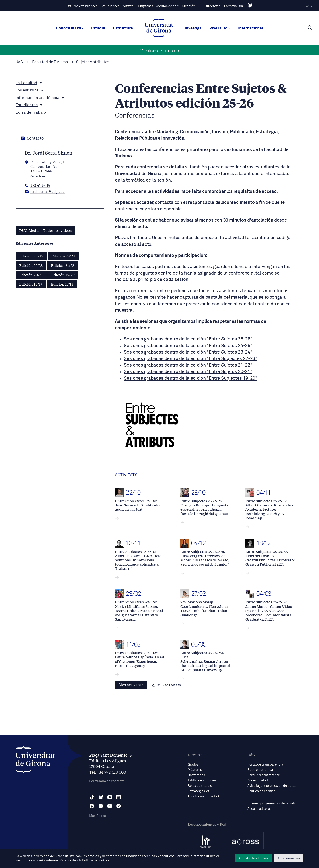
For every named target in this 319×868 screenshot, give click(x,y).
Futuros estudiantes (82, 6)
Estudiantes (110, 6)
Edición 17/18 (62, 284)
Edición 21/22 (62, 265)
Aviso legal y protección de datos (272, 786)
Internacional (251, 28)
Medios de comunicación (176, 6)
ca (307, 6)
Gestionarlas (289, 858)
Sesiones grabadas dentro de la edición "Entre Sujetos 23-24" (188, 352)
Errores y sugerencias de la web (271, 803)
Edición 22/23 (31, 265)
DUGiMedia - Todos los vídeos (45, 230)
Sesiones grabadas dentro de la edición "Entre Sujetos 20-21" (188, 372)
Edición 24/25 (31, 256)
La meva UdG (234, 6)
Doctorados (196, 775)
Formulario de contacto (107, 781)
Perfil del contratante (264, 775)
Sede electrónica (260, 770)
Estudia (98, 28)
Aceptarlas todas (253, 858)
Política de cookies (261, 791)
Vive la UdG (220, 28)
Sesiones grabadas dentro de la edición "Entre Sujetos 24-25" (188, 346)
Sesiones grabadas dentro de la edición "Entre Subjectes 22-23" (190, 359)
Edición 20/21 (31, 274)
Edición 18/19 (31, 284)
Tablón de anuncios (202, 780)
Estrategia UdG (199, 791)
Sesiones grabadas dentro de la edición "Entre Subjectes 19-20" (190, 378)
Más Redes (98, 816)
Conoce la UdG (70, 28)
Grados (193, 765)
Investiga (193, 28)
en (313, 6)
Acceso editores (260, 809)
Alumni (129, 6)
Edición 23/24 (63, 256)
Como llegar (38, 176)
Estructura (123, 28)
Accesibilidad (258, 780)
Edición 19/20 (63, 274)
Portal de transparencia (265, 765)
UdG (19, 62)
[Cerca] (310, 28)
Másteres (195, 770)
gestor (20, 861)
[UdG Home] (159, 28)
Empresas (145, 6)
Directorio (213, 6)
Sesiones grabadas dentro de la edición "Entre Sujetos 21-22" (188, 365)
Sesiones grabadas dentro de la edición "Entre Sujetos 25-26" (188, 339)
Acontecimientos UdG (204, 796)
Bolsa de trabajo (200, 786)
